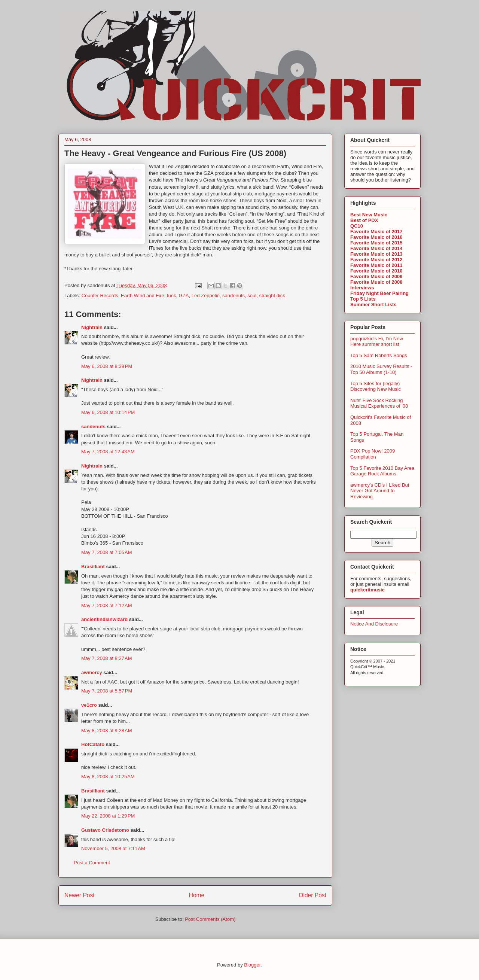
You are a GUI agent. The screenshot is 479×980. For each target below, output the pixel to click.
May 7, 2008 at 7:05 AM (107, 552)
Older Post (312, 895)
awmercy (92, 672)
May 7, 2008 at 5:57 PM (107, 691)
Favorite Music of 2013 (376, 254)
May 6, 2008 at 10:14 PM (108, 412)
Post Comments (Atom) (210, 919)
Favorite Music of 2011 (376, 265)
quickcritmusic (367, 590)
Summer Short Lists (373, 305)
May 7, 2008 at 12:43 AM (108, 452)
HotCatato (93, 744)
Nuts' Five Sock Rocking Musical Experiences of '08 (379, 403)
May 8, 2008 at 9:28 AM (107, 731)
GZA (184, 296)
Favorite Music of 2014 (376, 248)
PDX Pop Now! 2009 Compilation (373, 454)
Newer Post (80, 895)
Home (197, 895)
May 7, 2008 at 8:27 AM (107, 658)
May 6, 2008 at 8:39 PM (107, 366)
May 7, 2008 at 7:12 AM (107, 605)
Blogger (252, 965)
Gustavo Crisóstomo (105, 830)
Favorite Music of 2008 (376, 282)
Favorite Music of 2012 (376, 260)
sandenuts (234, 296)
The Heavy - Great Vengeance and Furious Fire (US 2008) (175, 153)
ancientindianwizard (104, 619)
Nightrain (92, 327)
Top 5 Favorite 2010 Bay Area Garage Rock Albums (382, 471)
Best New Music (369, 215)
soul (252, 296)
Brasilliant (93, 567)
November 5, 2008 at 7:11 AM (113, 848)
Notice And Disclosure (374, 624)
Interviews (362, 288)
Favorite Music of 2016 (376, 237)
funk (172, 296)
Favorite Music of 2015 (376, 243)
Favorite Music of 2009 (376, 276)
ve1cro (89, 705)
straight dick (272, 296)
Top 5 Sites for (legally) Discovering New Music (376, 386)
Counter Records (100, 296)
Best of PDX (364, 220)
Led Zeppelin (206, 296)
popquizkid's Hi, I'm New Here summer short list (377, 342)
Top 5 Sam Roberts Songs (379, 355)
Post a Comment (92, 863)
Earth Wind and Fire (143, 296)
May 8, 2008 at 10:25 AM (108, 777)
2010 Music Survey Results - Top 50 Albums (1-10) (381, 369)
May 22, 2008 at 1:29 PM (108, 816)
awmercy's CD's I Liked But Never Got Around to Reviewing (380, 491)
